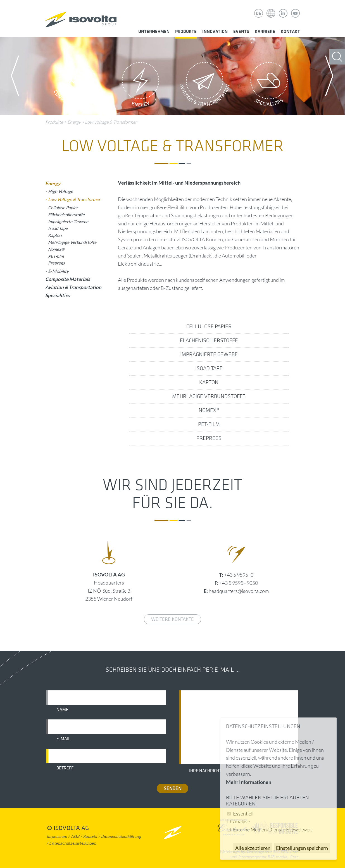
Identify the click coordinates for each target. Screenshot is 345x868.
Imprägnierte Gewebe (209, 354)
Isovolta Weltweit (271, 9)
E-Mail (63, 739)
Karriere (265, 32)
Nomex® (209, 410)
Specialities (269, 86)
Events (241, 32)
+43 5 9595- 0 (239, 575)
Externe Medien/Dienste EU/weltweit (273, 829)
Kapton (209, 382)
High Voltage (60, 191)
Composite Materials (76, 86)
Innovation (215, 32)
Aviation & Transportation (205, 86)
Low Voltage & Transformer (111, 122)
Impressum (57, 837)
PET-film (209, 424)
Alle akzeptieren (253, 848)
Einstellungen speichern (302, 848)
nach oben (173, 832)
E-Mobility (58, 271)
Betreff (65, 768)
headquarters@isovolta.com (239, 591)
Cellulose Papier (209, 326)
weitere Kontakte (173, 619)
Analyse (242, 821)
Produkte (186, 32)
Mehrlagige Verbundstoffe (209, 396)
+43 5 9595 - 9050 (239, 583)
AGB (75, 837)
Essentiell (243, 814)
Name (62, 710)
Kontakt (290, 32)
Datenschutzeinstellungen (73, 843)
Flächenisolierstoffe (209, 340)
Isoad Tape (209, 368)
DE (259, 13)
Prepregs (209, 438)
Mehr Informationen (249, 782)
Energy (141, 86)
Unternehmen (154, 32)
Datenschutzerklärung (121, 837)
